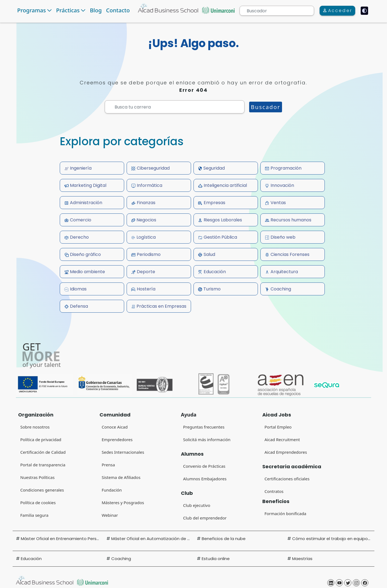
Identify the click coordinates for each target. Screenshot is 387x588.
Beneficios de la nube (224, 539)
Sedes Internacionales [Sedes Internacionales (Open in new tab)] (123, 452)
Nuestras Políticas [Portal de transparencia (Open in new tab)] (37, 477)
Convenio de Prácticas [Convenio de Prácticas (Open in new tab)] (204, 466)
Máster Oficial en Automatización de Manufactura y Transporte (176, 539)
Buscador (266, 107)
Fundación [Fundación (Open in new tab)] (112, 490)
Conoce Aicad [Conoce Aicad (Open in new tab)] (115, 427)
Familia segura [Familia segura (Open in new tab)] (34, 515)
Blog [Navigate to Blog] (96, 10)
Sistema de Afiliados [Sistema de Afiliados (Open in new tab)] (121, 477)
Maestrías (302, 559)
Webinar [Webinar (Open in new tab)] (110, 515)
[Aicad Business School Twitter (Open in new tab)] (348, 583)
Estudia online (216, 559)
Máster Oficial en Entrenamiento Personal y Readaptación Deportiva (90, 539)
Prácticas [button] (68, 10)
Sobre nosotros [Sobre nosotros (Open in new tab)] (35, 427)
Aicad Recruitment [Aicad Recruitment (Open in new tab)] (282, 439)
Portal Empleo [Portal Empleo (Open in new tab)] (278, 427)
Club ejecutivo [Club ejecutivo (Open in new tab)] (197, 505)
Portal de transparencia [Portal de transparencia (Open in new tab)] (43, 465)
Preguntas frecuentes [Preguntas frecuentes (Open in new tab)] (204, 427)
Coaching (121, 559)
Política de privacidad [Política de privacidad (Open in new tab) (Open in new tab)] (41, 439)
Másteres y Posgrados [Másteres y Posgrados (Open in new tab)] (123, 503)
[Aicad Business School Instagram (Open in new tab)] (356, 583)
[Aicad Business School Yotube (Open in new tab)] (339, 583)
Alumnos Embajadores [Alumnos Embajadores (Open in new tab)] (205, 479)
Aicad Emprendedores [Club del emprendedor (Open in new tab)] (286, 452)
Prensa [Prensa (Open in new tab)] (108, 465)
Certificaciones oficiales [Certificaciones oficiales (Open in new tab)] (287, 479)
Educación (31, 559)
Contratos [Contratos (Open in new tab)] (274, 491)
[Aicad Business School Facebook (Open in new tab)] (365, 583)
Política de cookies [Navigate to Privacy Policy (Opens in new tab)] (38, 503)
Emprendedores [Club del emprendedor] (117, 439)
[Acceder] (337, 11)
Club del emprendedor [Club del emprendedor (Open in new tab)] (205, 518)
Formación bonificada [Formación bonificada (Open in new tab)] (285, 513)
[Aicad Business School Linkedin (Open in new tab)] (331, 583)
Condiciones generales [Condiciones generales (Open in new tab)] (42, 490)
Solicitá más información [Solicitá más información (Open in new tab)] (207, 439)
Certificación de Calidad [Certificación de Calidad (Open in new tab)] (43, 452)
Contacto (118, 10)
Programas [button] (32, 10)
